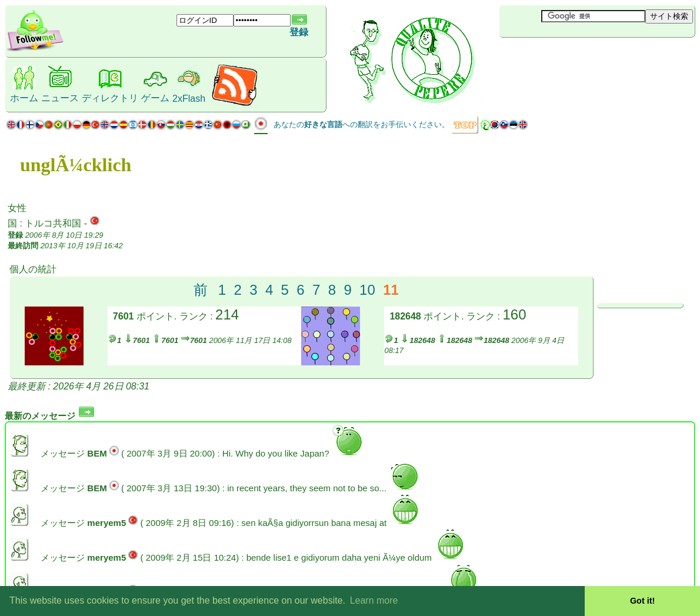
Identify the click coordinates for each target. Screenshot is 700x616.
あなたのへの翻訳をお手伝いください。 (361, 124)
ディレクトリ (110, 98)
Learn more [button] (374, 600)
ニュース (60, 98)
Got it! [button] (642, 601)
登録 (299, 32)
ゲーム (155, 98)
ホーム (24, 98)
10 (367, 290)
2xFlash (189, 99)
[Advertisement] (569, 57)
